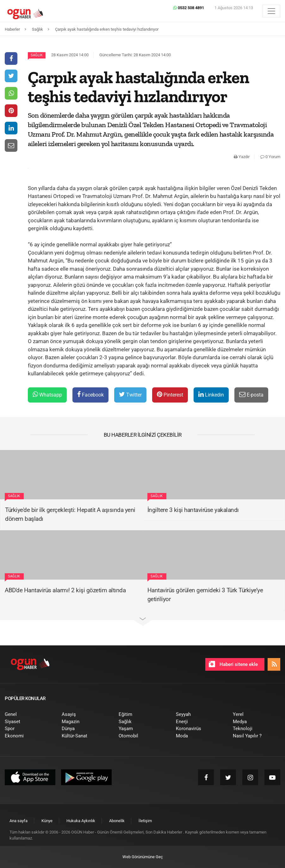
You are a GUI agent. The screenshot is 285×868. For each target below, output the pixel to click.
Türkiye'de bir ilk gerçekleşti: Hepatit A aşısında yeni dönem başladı (70, 514)
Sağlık (37, 55)
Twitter (130, 394)
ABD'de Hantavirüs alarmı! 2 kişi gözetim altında (65, 590)
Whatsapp (47, 394)
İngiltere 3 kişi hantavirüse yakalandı (193, 510)
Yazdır (242, 157)
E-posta (251, 394)
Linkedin (211, 394)
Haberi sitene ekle (233, 664)
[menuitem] (28, 714)
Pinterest (170, 394)
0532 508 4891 (189, 8)
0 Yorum (270, 157)
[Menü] (271, 11)
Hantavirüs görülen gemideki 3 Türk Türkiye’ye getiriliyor (205, 595)
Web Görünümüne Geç (143, 857)
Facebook (90, 394)
